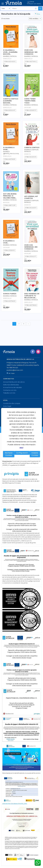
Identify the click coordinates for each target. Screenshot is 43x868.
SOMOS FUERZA (10, 294)
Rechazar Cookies (9, 454)
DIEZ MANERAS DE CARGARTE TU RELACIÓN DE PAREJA (32, 296)
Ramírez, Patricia (10, 56)
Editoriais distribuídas (11, 385)
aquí (21, 447)
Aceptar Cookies (35, 454)
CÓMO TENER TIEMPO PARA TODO (30, 101)
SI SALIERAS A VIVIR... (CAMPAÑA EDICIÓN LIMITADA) (10, 52)
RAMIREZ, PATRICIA (31, 105)
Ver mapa (11, 373)
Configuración (22, 453)
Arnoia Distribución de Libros (14, 382)
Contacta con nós (10, 390)
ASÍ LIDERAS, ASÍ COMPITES (31, 197)
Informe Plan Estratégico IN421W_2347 (15, 804)
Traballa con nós (9, 393)
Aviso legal (7, 406)
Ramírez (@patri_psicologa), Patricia (11, 154)
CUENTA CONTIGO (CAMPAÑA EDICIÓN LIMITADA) (11, 101)
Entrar (32, 2)
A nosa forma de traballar (12, 387)
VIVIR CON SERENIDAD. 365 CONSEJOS (31, 52)
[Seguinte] (28, 324)
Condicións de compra (12, 403)
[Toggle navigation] (3, 4)
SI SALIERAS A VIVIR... (9, 148)
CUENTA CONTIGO (32, 147)
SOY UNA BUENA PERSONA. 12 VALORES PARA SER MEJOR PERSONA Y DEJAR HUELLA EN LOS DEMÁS (11, 196)
